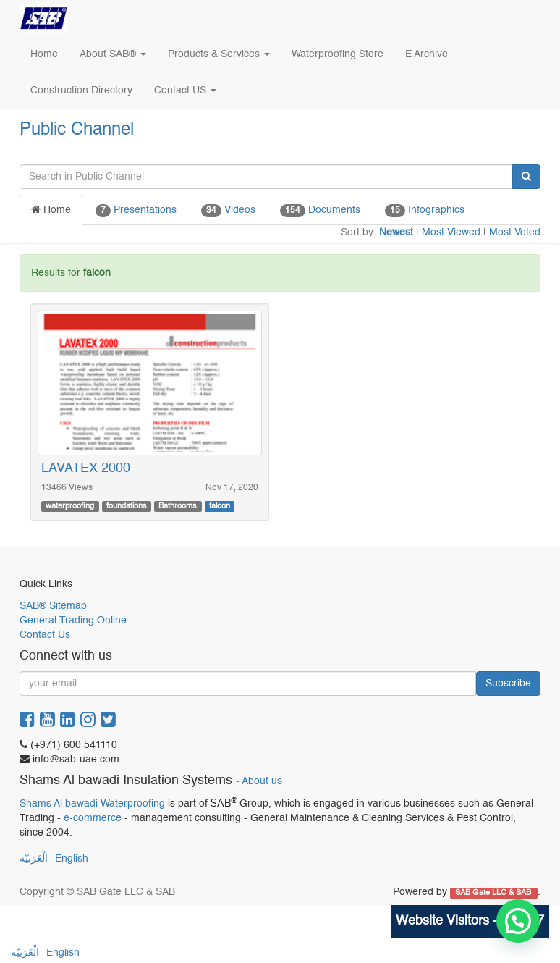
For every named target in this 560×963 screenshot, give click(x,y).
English (72, 859)
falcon (220, 506)
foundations (127, 506)
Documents (320, 211)
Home (51, 210)
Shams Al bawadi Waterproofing (92, 804)
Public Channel (77, 130)
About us (262, 782)
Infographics (425, 211)
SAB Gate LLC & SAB (494, 893)
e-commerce (93, 818)
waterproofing (70, 506)
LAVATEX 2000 (86, 468)
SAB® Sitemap (53, 606)
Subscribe (508, 684)
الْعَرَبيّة (34, 859)
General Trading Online (73, 621)
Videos (228, 211)
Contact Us (45, 635)
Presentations (136, 211)
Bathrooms (178, 506)
